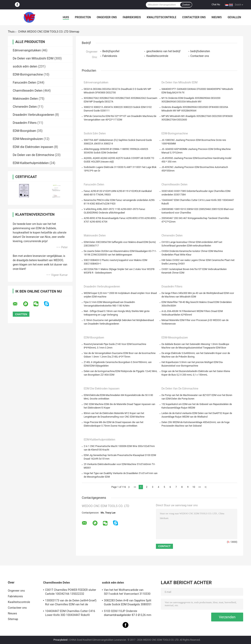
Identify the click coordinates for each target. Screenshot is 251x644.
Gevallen (234, 17)
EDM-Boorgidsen (24, 131)
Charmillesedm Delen (28, 91)
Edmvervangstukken (27, 50)
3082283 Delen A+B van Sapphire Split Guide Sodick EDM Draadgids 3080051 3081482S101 (128, 603)
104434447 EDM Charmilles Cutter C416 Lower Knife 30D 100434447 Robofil (70, 613)
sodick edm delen (25, 66)
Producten (83, 17)
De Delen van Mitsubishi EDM (33, 58)
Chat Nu (216, 5)
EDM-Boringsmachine (28, 74)
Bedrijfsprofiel (111, 51)
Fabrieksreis (132, 17)
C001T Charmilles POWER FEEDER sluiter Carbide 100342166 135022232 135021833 (71, 592)
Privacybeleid (60, 640)
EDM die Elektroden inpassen (33, 147)
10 (194, 487)
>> (200, 487)
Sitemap (13, 619)
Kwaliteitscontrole (161, 17)
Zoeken (186, 5)
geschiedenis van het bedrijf (163, 51)
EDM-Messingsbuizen (28, 139)
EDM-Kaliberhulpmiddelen (31, 163)
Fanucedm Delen (24, 83)
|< (129, 487)
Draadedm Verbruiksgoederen (33, 115)
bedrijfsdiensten (200, 51)
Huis (66, 17)
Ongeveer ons (107, 17)
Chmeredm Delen (25, 107)
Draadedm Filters (25, 123)
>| (205, 487)
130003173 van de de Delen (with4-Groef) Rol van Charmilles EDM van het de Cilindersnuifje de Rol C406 (71, 603)
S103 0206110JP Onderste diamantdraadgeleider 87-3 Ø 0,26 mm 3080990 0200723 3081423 (128, 614)
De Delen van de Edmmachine (33, 155)
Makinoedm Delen (25, 99)
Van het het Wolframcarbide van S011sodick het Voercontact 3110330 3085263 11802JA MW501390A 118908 (129, 592)
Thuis (11, 32)
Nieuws (217, 17)
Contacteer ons (194, 17)
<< (135, 487)
